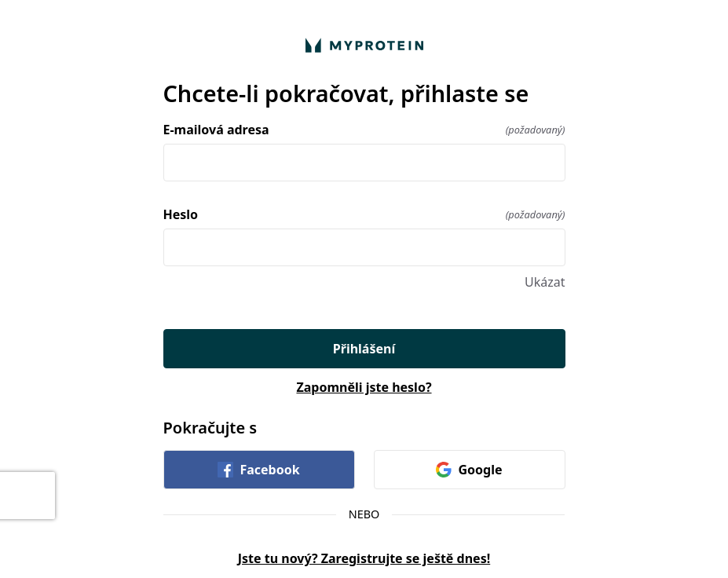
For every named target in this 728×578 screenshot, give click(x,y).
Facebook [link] (258, 470)
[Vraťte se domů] (364, 45)
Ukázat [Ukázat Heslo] (545, 282)
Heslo (364, 214)
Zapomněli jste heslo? (364, 387)
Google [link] (469, 470)
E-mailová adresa (364, 130)
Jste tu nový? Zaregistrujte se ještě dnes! (364, 558)
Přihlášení (364, 349)
